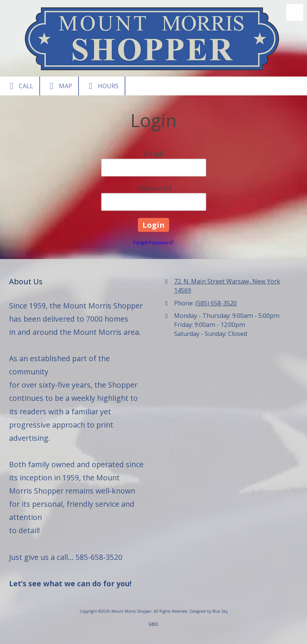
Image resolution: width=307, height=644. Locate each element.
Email (153, 154)
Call (20, 86)
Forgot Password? (154, 242)
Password (154, 188)
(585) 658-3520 (216, 303)
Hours (102, 86)
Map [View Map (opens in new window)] (59, 86)
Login (153, 623)
